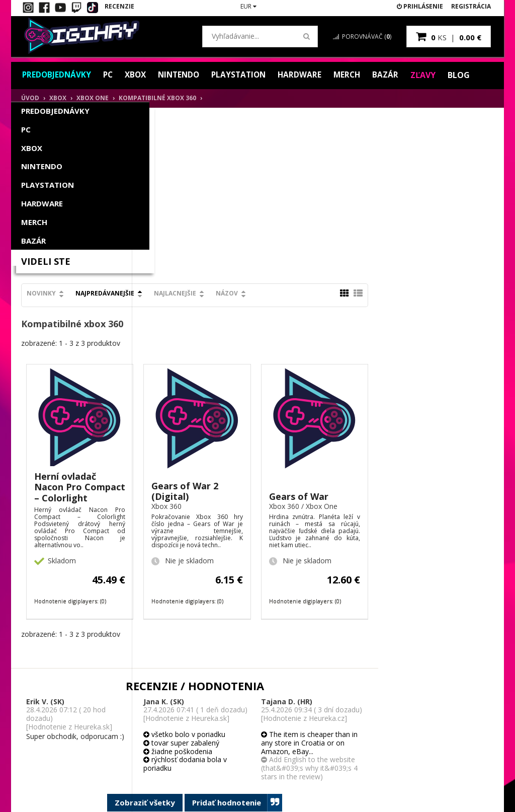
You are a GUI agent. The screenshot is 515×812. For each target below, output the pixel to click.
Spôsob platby (210, 710)
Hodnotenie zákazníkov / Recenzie (59, 735)
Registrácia (471, 6)
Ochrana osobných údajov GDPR (217, 763)
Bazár (396, 75)
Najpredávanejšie (226, 128)
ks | (449, 36)
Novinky (162, 128)
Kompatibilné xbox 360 (157, 98)
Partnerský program (138, 736)
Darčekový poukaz (136, 763)
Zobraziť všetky (266, 636)
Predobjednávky (57, 75)
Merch (357, 75)
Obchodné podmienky (206, 727)
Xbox (139, 75)
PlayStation (246, 75)
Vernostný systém (134, 723)
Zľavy (434, 75)
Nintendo (184, 75)
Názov (348, 128)
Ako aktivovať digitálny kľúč (48, 700)
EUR (248, 6)
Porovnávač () (362, 36)
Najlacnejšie (296, 128)
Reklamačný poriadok (221, 745)
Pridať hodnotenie (358, 637)
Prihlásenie (420, 6)
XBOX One (93, 98)
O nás (198, 696)
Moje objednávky (134, 710)
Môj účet (121, 696)
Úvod (30, 98)
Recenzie (119, 6)
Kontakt (39, 718)
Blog (470, 75)
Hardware (309, 75)
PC (110, 75)
